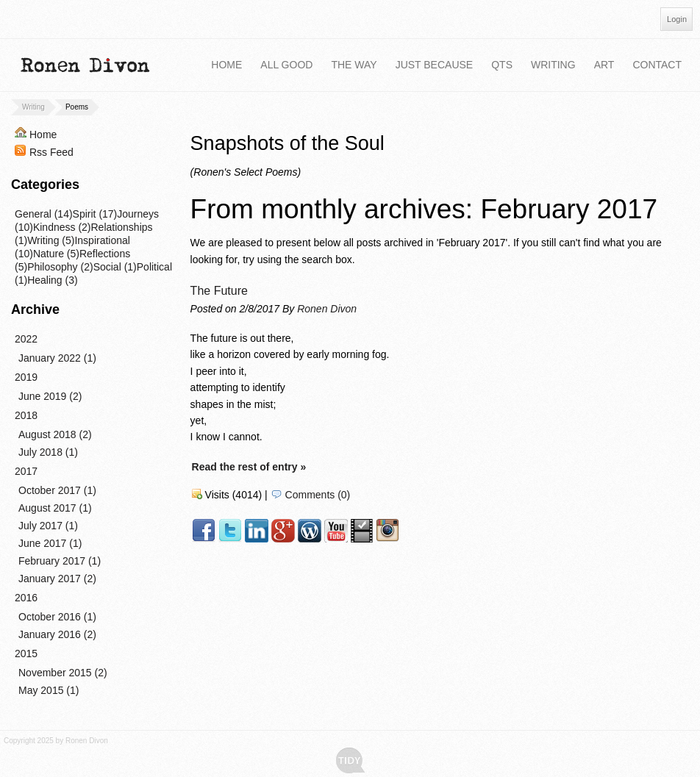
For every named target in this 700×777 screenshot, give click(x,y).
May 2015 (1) (49, 690)
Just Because (435, 65)
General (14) (44, 214)
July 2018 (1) (48, 452)
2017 (26, 471)
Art (604, 65)
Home (226, 65)
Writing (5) (51, 240)
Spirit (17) (95, 214)
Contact (657, 65)
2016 (26, 598)
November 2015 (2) (63, 673)
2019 (26, 377)
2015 (26, 654)
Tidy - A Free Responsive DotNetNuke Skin (350, 760)
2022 (26, 339)
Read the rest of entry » (249, 467)
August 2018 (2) (55, 434)
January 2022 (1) (57, 358)
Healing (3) (52, 280)
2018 (26, 415)
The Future (219, 291)
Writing (553, 65)
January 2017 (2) (57, 579)
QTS (502, 65)
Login (677, 19)
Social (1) (115, 267)
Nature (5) (56, 254)
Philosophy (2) (60, 267)
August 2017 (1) (55, 508)
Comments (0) (318, 495)
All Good (286, 65)
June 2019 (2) (50, 396)
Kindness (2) (62, 227)
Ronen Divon (327, 309)
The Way (354, 65)
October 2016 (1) (57, 617)
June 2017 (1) (50, 543)
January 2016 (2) (57, 634)
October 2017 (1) (57, 490)
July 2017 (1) (48, 526)
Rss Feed (51, 152)
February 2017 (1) (60, 561)
